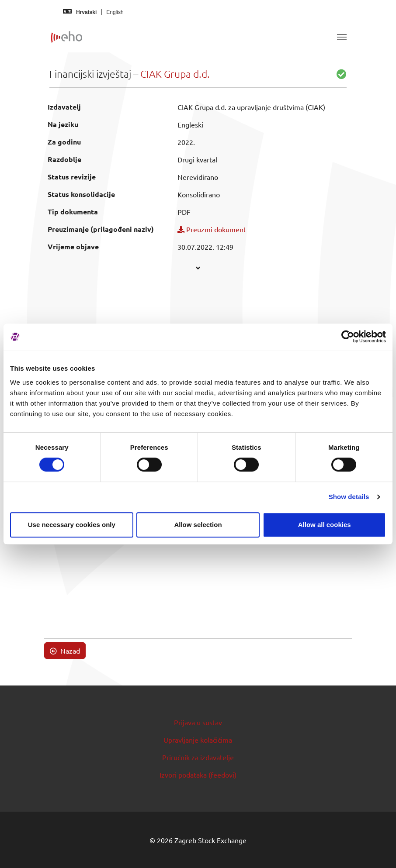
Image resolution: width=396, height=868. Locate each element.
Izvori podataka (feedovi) (198, 775)
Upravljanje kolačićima (198, 740)
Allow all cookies (325, 525)
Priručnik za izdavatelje (198, 757)
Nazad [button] (65, 651)
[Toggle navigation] (342, 37)
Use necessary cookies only (72, 525)
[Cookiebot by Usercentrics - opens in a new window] (348, 337)
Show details (349, 497)
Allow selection (198, 525)
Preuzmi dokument (212, 229)
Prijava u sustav (198, 722)
